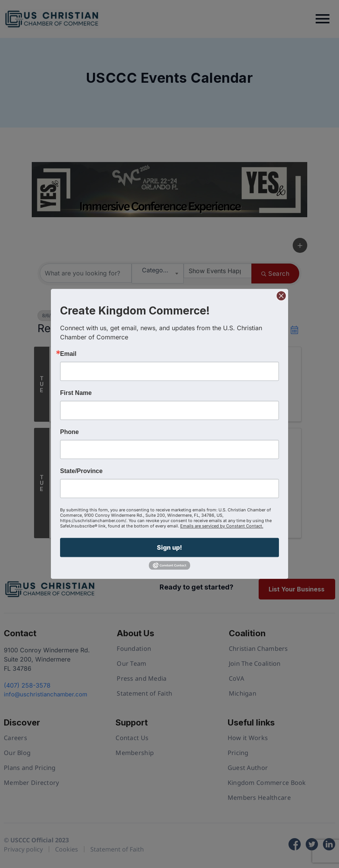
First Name (76, 393)
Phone (69, 432)
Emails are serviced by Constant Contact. (222, 526)
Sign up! (169, 547)
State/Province (81, 471)
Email (68, 354)
